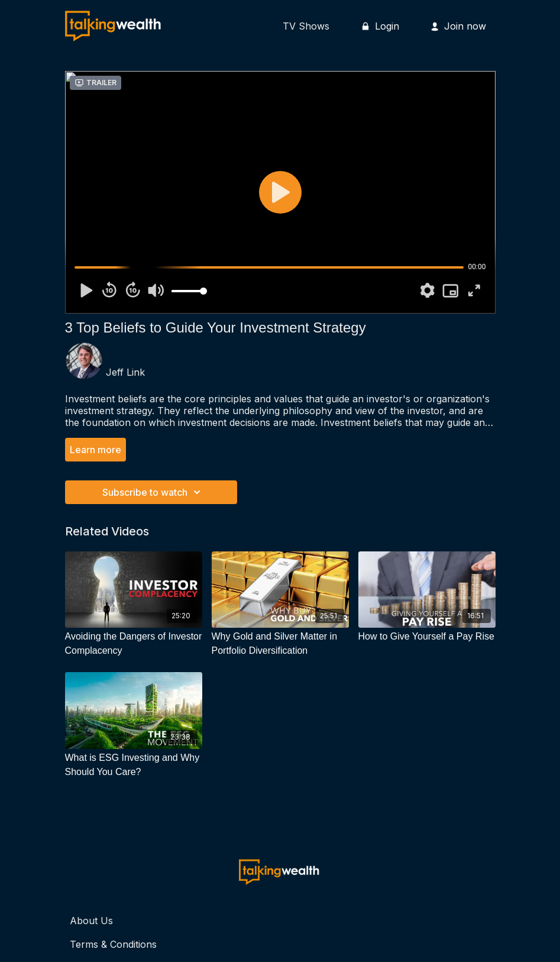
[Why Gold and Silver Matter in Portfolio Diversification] (280, 644)
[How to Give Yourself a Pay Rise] (427, 637)
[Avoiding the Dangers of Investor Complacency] (134, 644)
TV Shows (306, 26)
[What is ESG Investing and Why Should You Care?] (134, 765)
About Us (91, 921)
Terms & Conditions (113, 944)
